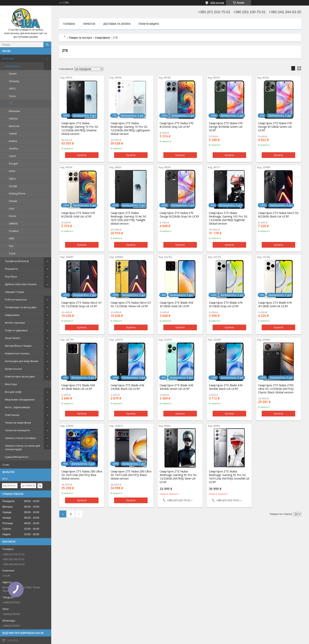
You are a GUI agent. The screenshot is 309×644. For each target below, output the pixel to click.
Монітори (11, 384)
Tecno (12, 96)
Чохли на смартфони (18, 423)
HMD (12, 238)
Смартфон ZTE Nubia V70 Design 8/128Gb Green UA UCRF (275, 127)
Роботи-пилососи (16, 300)
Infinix (12, 171)
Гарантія (89, 24)
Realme (13, 141)
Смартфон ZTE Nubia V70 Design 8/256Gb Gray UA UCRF (179, 215)
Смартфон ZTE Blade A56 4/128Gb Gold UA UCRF (176, 304)
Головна (69, 24)
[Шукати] (47, 45)
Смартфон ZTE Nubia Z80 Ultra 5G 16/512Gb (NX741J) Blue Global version (82, 475)
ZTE (11, 104)
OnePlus (13, 149)
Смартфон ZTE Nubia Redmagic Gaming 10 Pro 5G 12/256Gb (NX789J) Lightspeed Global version (130, 129)
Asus (12, 209)
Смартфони (12, 66)
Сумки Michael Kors (17, 457)
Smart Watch (13, 338)
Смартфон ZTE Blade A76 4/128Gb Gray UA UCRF (226, 304)
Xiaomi (13, 74)
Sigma (12, 179)
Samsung (14, 81)
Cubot (12, 156)
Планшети (11, 269)
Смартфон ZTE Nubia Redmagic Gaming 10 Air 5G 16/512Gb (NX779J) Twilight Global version (128, 218)
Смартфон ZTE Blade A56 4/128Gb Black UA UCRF (78, 387)
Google (13, 186)
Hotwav (13, 201)
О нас (6, 465)
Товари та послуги (80, 38)
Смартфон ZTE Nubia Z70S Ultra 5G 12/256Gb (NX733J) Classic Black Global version (276, 389)
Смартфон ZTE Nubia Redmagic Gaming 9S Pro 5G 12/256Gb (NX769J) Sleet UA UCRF (178, 477)
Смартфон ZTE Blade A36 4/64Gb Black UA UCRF (226, 387)
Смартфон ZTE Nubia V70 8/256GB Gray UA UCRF (176, 125)
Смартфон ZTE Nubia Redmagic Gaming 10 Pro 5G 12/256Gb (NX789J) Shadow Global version (80, 129)
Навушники (12, 315)
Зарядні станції (14, 292)
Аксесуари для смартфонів (21, 361)
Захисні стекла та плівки (20, 438)
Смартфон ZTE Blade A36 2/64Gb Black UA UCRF (127, 387)
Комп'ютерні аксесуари (20, 376)
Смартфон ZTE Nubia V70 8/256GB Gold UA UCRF (78, 215)
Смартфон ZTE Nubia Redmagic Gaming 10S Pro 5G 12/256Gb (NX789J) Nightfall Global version (228, 218)
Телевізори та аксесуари (21, 307)
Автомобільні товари (18, 346)
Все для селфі (13, 392)
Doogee (13, 164)
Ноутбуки (11, 276)
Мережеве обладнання (20, 399)
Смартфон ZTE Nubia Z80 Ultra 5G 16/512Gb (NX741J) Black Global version (131, 475)
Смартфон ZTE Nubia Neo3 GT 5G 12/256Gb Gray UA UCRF (82, 304)
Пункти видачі (149, 24)
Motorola (14, 126)
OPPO (12, 89)
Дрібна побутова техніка (21, 284)
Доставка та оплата (117, 24)
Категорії (8, 58)
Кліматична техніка (17, 353)
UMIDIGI (13, 224)
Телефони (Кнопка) (17, 261)
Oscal (12, 253)
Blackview (14, 111)
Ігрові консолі (13, 369)
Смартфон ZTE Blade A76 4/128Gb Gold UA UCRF (275, 304)
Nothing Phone (17, 194)
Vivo (11, 246)
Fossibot (14, 231)
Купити (82, 155)
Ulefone (13, 119)
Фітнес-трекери (15, 323)
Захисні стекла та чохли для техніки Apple (22, 447)
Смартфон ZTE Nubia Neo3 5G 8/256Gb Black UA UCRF (278, 215)
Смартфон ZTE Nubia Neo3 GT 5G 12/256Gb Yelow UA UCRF (131, 304)
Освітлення (12, 415)
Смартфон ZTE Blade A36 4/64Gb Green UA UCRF (176, 387)
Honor (13, 216)
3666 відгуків (217, 3)
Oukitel (13, 134)
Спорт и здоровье (16, 330)
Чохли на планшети (17, 430)
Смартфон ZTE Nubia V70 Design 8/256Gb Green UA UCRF (226, 127)
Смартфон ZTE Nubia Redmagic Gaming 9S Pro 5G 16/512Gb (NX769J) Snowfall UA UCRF (229, 477)
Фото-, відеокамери (17, 407)
